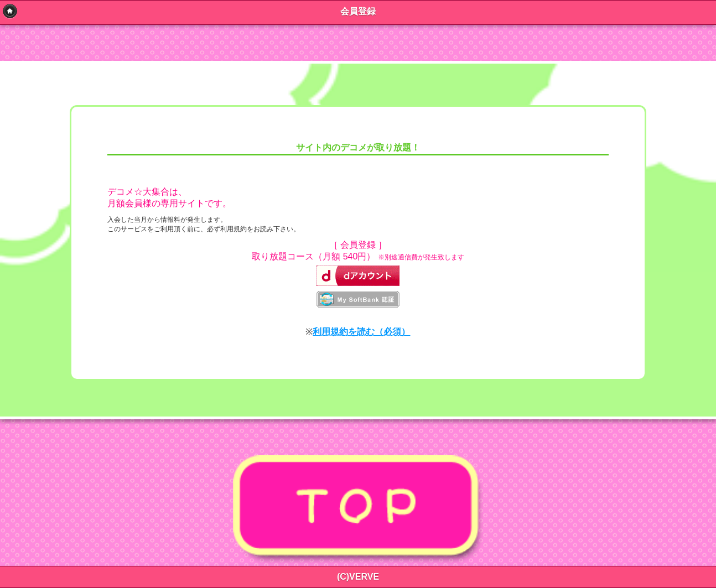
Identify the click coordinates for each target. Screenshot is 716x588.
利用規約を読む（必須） (361, 332)
